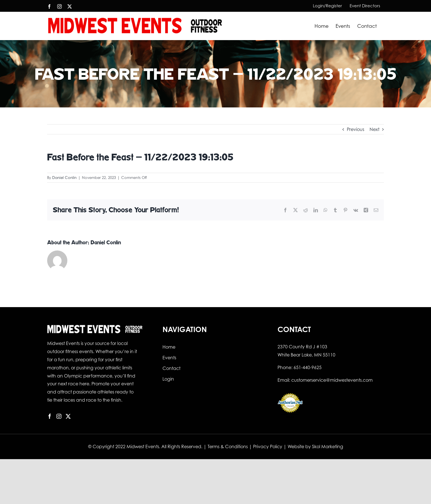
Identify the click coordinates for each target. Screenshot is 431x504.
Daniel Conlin (64, 178)
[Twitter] (68, 416)
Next (374, 129)
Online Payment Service (290, 416)
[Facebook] (50, 416)
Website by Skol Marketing (315, 447)
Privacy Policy (268, 447)
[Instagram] (59, 416)
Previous (356, 129)
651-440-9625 (308, 367)
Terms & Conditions (228, 447)
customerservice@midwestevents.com (332, 380)
